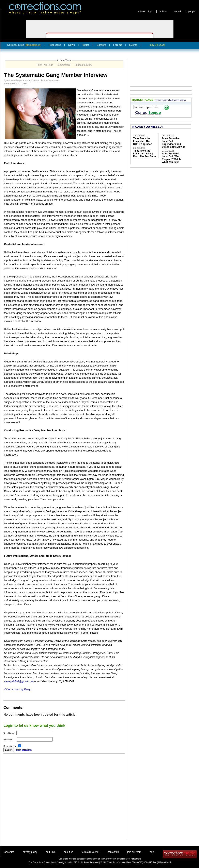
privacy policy (30, 852)
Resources (55, 45)
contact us (113, 852)
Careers (101, 45)
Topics (86, 45)
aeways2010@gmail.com (19, 681)
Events (133, 45)
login (151, 12)
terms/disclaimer (90, 852)
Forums (118, 45)
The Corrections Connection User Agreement (121, 859)
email (178, 12)
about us (68, 852)
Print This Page (45, 65)
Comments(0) (64, 65)
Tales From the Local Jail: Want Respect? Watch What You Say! (171, 158)
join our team (134, 852)
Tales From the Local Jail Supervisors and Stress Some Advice (174, 143)
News (72, 45)
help (152, 852)
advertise (9, 852)
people (192, 12)
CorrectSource (24, 45)
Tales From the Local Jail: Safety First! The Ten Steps (145, 154)
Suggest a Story (83, 65)
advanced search (178, 100)
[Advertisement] (40, 799)
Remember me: (10, 746)
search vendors (162, 100)
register (163, 12)
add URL (51, 852)
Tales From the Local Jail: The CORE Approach (143, 141)
